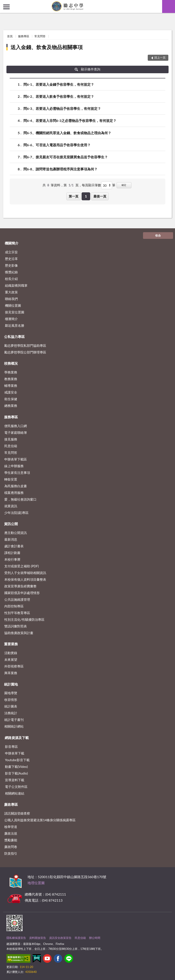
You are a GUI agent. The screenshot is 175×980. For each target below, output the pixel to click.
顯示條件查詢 (87, 69)
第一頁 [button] (74, 196)
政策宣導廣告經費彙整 (20, 586)
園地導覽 (11, 693)
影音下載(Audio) (16, 773)
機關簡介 (12, 243)
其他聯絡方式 (77, 894)
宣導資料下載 (15, 780)
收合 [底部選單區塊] (158, 235)
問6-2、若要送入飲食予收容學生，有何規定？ (59, 96)
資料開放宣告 (38, 938)
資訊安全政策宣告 (60, 938)
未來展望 (11, 660)
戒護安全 (11, 392)
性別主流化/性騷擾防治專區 (24, 619)
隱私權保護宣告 (16, 938)
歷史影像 (11, 265)
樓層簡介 (11, 319)
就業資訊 (11, 506)
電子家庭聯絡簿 (16, 432)
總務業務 (11, 406)
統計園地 (11, 684)
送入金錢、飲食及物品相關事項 (47, 47)
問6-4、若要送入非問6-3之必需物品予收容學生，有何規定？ (70, 121)
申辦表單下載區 (16, 459)
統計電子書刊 (14, 720)
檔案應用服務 (14, 493)
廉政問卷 (11, 847)
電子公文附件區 (16, 787)
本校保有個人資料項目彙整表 (25, 579)
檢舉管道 (11, 827)
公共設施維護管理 (17, 599)
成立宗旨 (11, 252)
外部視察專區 (14, 666)
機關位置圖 (13, 305)
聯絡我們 (11, 299)
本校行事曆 (12, 559)
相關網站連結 (15, 793)
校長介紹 (11, 279)
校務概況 (11, 363)
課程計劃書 (12, 553)
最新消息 (11, 539)
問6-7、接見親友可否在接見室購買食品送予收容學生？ (66, 157)
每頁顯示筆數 (91, 185)
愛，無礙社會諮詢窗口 (20, 499)
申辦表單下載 (15, 753)
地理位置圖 (36, 883)
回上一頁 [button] (160, 58)
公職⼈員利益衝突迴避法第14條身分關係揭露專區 (40, 820)
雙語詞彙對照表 (16, 626)
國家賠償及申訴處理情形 (22, 593)
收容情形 (11, 700)
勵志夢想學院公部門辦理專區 (25, 352)
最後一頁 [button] (100, 196)
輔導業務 (11, 386)
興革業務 (11, 673)
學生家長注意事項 (17, 473)
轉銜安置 (11, 479)
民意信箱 (11, 446)
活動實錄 (11, 653)
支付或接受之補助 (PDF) (22, 566)
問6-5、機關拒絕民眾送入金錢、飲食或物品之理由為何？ (67, 133)
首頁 (10, 36)
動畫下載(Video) (16, 767)
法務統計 (11, 713)
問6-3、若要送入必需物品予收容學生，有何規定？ (62, 108)
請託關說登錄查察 (17, 813)
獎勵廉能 (11, 840)
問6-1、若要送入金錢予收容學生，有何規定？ (59, 84)
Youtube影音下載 (17, 760)
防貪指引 (11, 853)
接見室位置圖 (15, 312)
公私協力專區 (14, 337)
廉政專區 (11, 804)
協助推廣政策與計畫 (19, 633)
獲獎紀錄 (11, 272)
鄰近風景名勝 (15, 325)
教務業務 (11, 379)
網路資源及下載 (17, 738)
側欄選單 (6, 7)
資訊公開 (11, 524)
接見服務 (11, 439)
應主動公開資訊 (16, 533)
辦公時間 (95, 938)
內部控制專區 (14, 606)
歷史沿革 (11, 259)
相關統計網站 (14, 726)
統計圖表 (11, 706)
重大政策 (11, 292)
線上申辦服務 (14, 466)
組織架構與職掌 (16, 285)
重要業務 (11, 644)
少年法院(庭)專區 (16, 513)
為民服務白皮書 (16, 486)
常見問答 (40, 36)
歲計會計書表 (14, 546)
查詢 (169, 6)
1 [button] (86, 196)
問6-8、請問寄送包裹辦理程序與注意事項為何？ (60, 169)
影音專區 (11, 747)
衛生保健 (11, 399)
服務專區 (24, 36)
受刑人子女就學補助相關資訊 (25, 573)
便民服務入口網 (16, 426)
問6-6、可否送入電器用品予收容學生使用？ (57, 145)
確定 (124, 185)
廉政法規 (11, 833)
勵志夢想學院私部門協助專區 (25, 345)
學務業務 (11, 372)
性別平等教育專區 (17, 613)
